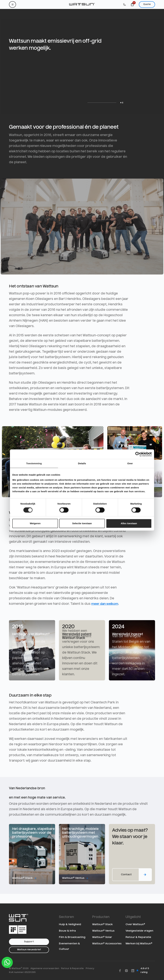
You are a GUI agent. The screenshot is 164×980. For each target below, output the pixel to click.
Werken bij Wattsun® (139, 944)
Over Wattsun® (135, 925)
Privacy (90, 968)
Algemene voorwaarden (45, 968)
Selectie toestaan (82, 523)
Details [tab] (82, 463)
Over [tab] (130, 463)
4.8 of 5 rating (145, 970)
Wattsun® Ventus (103, 931)
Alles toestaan (129, 523)
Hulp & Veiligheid (70, 925)
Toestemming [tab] (34, 463)
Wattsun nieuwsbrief (29, 950)
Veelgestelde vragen (139, 931)
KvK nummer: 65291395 (22, 972)
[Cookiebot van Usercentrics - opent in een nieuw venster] (138, 454)
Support (29, 942)
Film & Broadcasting (72, 937)
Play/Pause (122, 103)
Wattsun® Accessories (107, 944)
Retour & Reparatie (138, 937)
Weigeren (35, 523)
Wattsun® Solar (102, 937)
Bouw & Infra (67, 931)
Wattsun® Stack (102, 925)
